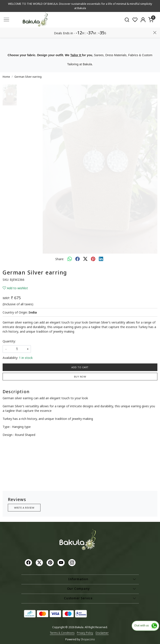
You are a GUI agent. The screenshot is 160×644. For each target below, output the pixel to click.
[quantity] (17, 349)
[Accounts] (143, 20)
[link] (127, 20)
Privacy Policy (85, 633)
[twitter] (85, 259)
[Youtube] (62, 562)
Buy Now (80, 377)
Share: (60, 259)
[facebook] (77, 259)
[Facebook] (29, 562)
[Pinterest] (51, 562)
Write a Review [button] (24, 508)
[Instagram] (72, 562)
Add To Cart (80, 367)
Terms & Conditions (62, 633)
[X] (40, 562)
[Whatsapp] (70, 259)
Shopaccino (88, 639)
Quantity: (9, 341)
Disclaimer (102, 633)
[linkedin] (101, 259)
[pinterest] (93, 259)
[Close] (155, 33)
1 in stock (26, 358)
